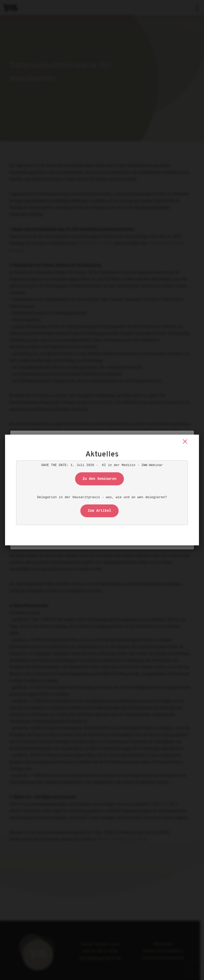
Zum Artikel (99, 511)
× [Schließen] (185, 442)
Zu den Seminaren (99, 479)
